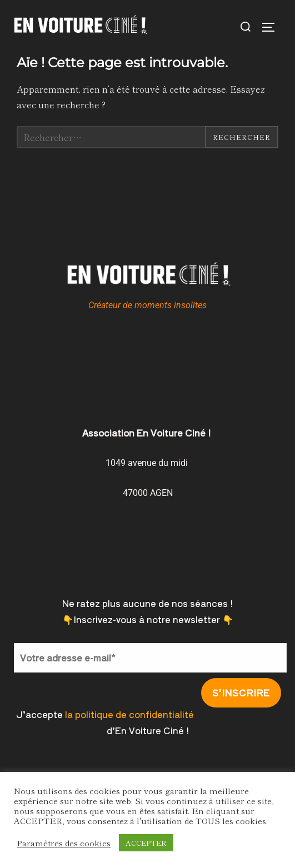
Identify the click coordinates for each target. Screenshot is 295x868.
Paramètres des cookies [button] (64, 843)
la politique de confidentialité (129, 714)
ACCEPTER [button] (146, 843)
